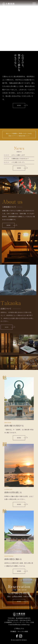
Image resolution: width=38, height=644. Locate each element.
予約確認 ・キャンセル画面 (19, 631)
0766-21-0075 (21, 601)
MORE (8, 233)
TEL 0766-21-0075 (13, 620)
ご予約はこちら (19, 628)
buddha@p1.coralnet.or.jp (21, 624)
